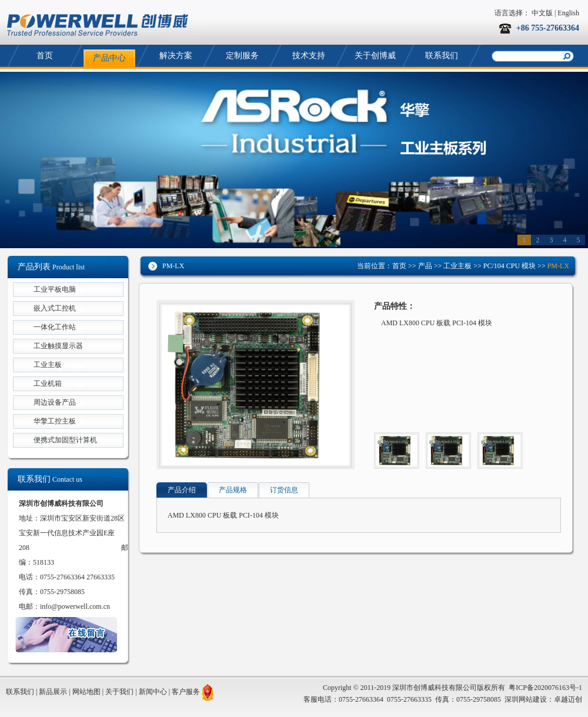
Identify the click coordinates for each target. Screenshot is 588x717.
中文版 (542, 13)
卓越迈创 (568, 699)
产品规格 (233, 490)
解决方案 (176, 56)
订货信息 (284, 490)
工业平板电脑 (55, 289)
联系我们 (442, 56)
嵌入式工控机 (55, 308)
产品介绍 (182, 490)
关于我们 (119, 692)
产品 (425, 266)
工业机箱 (48, 383)
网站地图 (86, 692)
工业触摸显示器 (58, 346)
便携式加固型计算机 (65, 440)
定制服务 (242, 56)
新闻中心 (153, 692)
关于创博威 (375, 56)
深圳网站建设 (526, 699)
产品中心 (109, 58)
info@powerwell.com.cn (75, 606)
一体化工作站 (55, 327)
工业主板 (457, 266)
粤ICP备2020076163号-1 (545, 688)
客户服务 (186, 692)
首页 (45, 56)
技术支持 (309, 56)
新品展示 (53, 692)
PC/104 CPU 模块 (510, 266)
